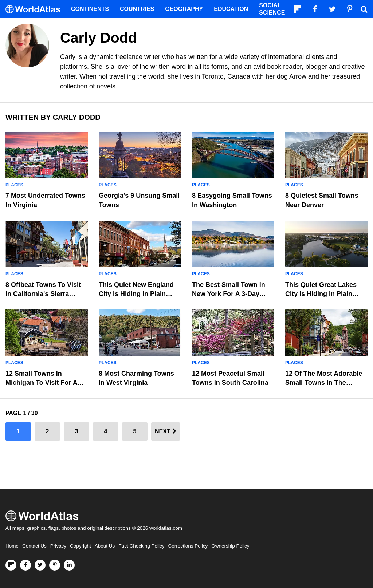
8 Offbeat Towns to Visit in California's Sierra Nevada (43, 294)
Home (12, 546)
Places (14, 185)
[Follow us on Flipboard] (11, 565)
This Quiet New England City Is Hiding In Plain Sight (136, 294)
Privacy (58, 546)
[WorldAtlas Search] (364, 9)
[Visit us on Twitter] (40, 565)
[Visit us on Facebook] (25, 565)
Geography (184, 9)
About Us (105, 546)
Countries (137, 9)
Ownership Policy (230, 546)
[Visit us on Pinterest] (55, 565)
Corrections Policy (188, 546)
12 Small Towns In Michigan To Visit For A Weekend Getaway (41, 383)
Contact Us (34, 546)
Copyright (81, 546)
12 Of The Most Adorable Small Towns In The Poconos (324, 383)
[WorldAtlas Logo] (36, 9)
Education (231, 9)
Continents (90, 9)
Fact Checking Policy (141, 546)
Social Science (272, 9)
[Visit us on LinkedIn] (69, 565)
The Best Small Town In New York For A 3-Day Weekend (229, 294)
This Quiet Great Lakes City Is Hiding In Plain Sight (321, 294)
